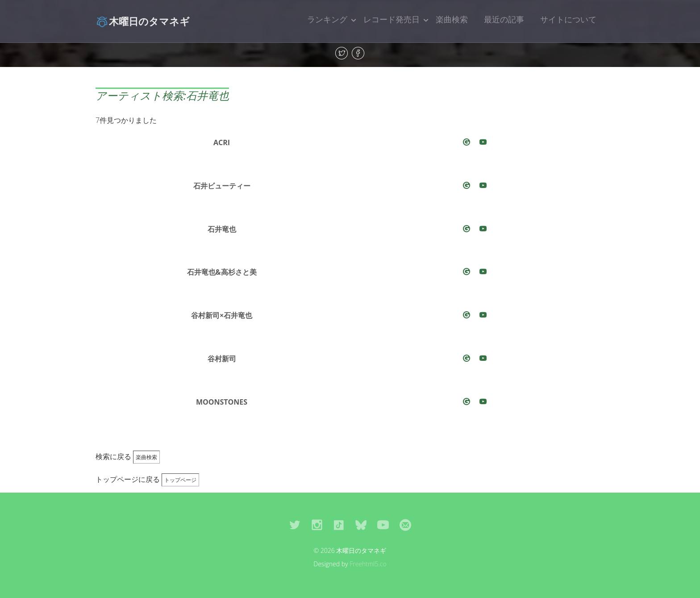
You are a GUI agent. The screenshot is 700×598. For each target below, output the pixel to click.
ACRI (222, 142)
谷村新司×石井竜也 (222, 315)
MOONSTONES (222, 402)
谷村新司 (222, 359)
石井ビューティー (222, 186)
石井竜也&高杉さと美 (222, 272)
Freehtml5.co (368, 564)
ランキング (327, 19)
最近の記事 (504, 19)
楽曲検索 (452, 19)
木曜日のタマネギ (143, 21)
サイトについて (568, 19)
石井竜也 (222, 229)
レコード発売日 (392, 19)
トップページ (180, 480)
